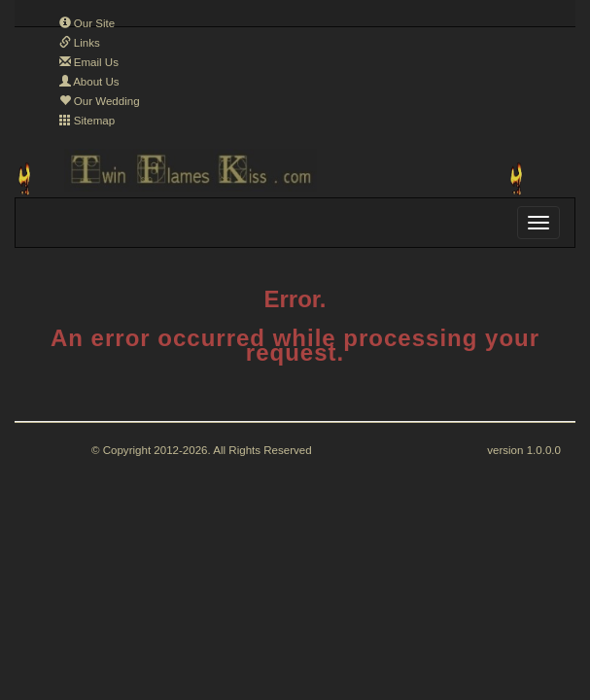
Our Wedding (100, 101)
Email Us (89, 62)
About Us (89, 82)
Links (80, 43)
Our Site (87, 23)
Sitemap (87, 121)
